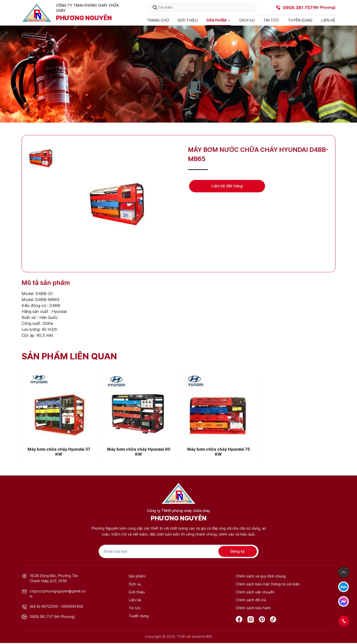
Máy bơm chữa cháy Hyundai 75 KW (219, 452)
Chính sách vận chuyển (255, 592)
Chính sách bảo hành (253, 608)
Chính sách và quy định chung (261, 576)
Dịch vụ (247, 20)
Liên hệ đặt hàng (227, 186)
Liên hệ (328, 20)
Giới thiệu (188, 20)
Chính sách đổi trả (251, 600)
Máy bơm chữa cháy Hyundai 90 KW (139, 452)
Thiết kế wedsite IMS (194, 637)
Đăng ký (238, 551)
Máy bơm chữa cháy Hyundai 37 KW (59, 452)
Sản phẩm (218, 20)
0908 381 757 (298, 8)
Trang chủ (158, 20)
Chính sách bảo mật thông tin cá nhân (268, 584)
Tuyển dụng (300, 20)
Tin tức (271, 20)
